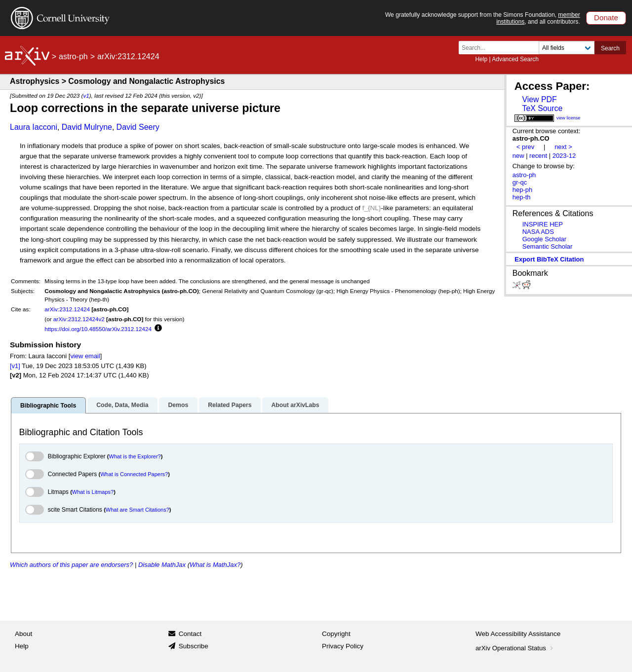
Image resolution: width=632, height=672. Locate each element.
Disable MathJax (162, 565)
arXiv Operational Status (515, 648)
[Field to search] (567, 48)
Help (481, 59)
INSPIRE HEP (543, 224)
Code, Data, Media (122, 405)
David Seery (138, 127)
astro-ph (73, 56)
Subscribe (194, 646)
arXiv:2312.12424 (67, 309)
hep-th (522, 197)
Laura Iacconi (34, 127)
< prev (525, 147)
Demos (178, 405)
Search (610, 48)
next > (563, 147)
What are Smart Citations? (138, 510)
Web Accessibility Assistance (518, 634)
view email (85, 356)
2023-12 (564, 156)
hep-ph (522, 190)
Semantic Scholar (548, 246)
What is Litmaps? (93, 492)
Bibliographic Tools (48, 406)
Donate (606, 18)
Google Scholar (544, 239)
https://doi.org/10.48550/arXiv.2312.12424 (98, 329)
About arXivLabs (295, 405)
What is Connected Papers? (134, 474)
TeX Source (542, 108)
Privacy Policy (343, 646)
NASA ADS (538, 232)
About (23, 634)
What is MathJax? (215, 565)
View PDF (539, 99)
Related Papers (230, 405)
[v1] (15, 366)
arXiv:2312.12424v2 (79, 319)
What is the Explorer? (135, 456)
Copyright (336, 634)
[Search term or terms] (502, 48)
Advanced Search (515, 59)
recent (538, 156)
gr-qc (520, 182)
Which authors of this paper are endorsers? (71, 565)
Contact (190, 634)
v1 (86, 95)
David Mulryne (87, 127)
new (518, 156)
